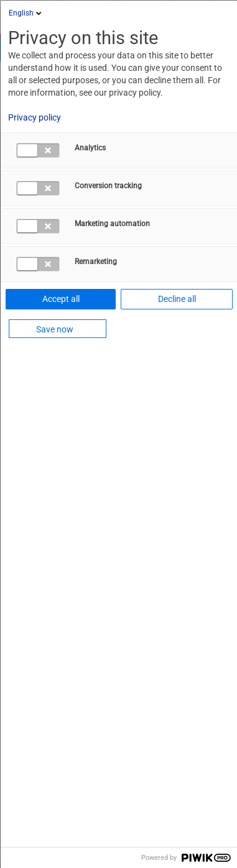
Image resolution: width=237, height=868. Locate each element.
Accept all (61, 299)
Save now (55, 329)
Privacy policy (35, 117)
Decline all (177, 299)
